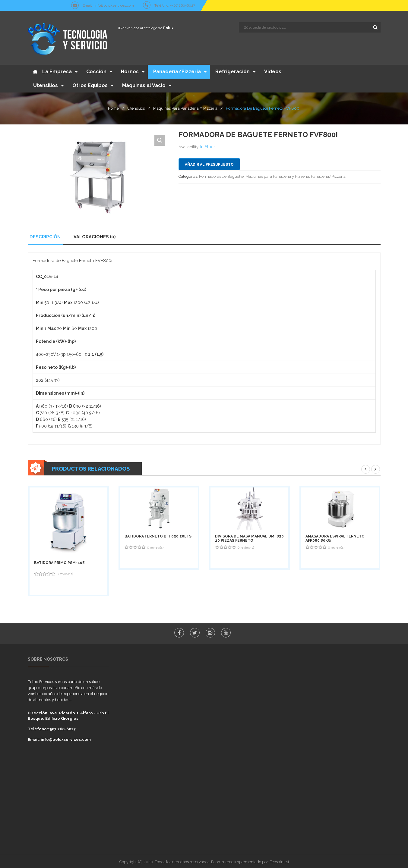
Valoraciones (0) (94, 236)
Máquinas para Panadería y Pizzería (185, 107)
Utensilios (136, 107)
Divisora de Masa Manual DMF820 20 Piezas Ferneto (249, 537)
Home (113, 107)
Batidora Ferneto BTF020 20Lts (158, 535)
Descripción (45, 236)
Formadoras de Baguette (221, 175)
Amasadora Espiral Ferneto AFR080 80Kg (335, 537)
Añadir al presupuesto (209, 163)
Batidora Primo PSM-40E (59, 562)
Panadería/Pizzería (328, 175)
